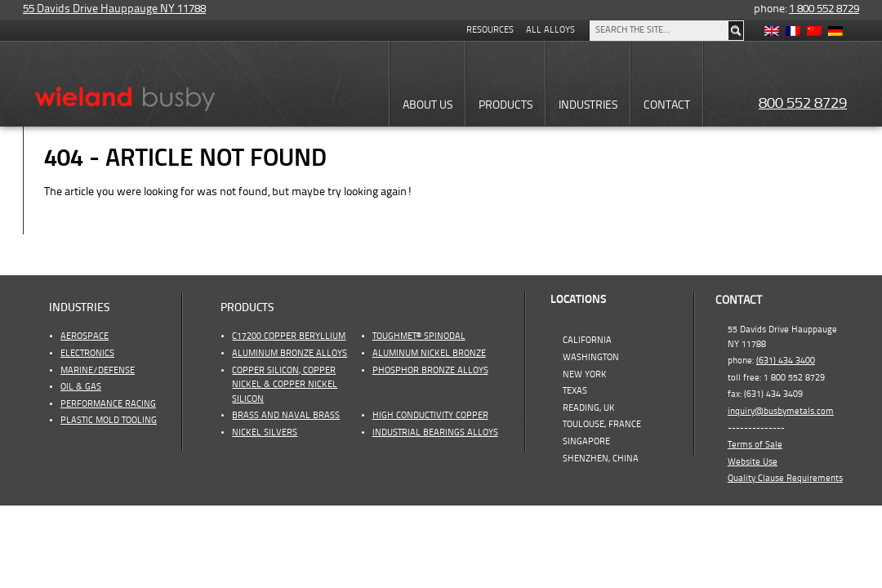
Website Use (753, 462)
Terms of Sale (755, 445)
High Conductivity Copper (430, 416)
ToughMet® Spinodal (419, 336)
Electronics (87, 354)
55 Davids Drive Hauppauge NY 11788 (114, 9)
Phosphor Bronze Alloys (430, 371)
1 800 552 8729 (824, 9)
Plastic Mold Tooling (109, 421)
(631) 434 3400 (786, 361)
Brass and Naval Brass (286, 416)
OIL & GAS (81, 387)
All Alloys (550, 30)
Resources (490, 30)
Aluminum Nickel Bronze (429, 354)
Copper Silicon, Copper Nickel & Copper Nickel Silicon (285, 385)
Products (247, 308)
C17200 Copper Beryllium (289, 336)
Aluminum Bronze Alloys (290, 354)
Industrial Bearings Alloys (435, 433)
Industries (79, 308)
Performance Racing (108, 404)
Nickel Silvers (265, 433)
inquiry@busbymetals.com (781, 412)
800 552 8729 (803, 104)
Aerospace (85, 336)
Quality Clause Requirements (785, 479)
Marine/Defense (98, 371)
